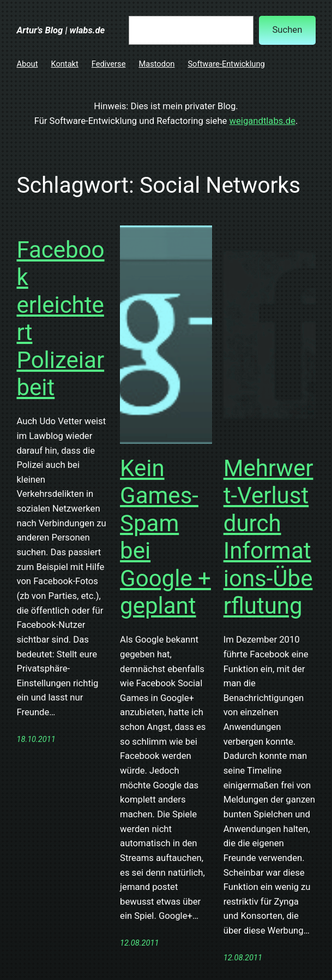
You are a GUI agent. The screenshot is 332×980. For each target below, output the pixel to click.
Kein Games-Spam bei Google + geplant (165, 537)
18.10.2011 (36, 739)
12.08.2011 (139, 943)
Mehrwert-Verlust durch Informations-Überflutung (268, 537)
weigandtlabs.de (262, 121)
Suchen (287, 30)
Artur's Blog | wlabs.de (61, 30)
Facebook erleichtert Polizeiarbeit (60, 319)
